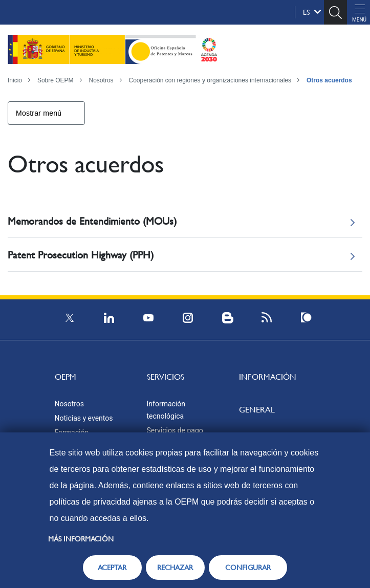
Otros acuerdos (329, 80)
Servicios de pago (175, 430)
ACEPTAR (112, 568)
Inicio (15, 80)
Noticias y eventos (84, 418)
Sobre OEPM (56, 80)
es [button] (312, 12)
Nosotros (101, 80)
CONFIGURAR (248, 568)
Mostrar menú (39, 113)
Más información (81, 539)
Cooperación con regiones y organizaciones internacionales (210, 80)
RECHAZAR (175, 568)
